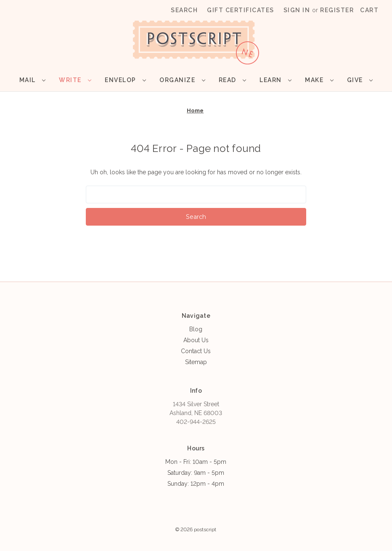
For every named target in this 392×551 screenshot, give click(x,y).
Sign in (297, 10)
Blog (196, 329)
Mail (32, 80)
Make (319, 80)
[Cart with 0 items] (369, 10)
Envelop (125, 80)
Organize (182, 80)
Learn (275, 80)
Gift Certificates (241, 10)
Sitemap (196, 362)
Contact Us (196, 351)
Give (360, 80)
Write (75, 80)
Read (232, 80)
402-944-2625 (196, 422)
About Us (196, 340)
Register (337, 10)
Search (184, 10)
